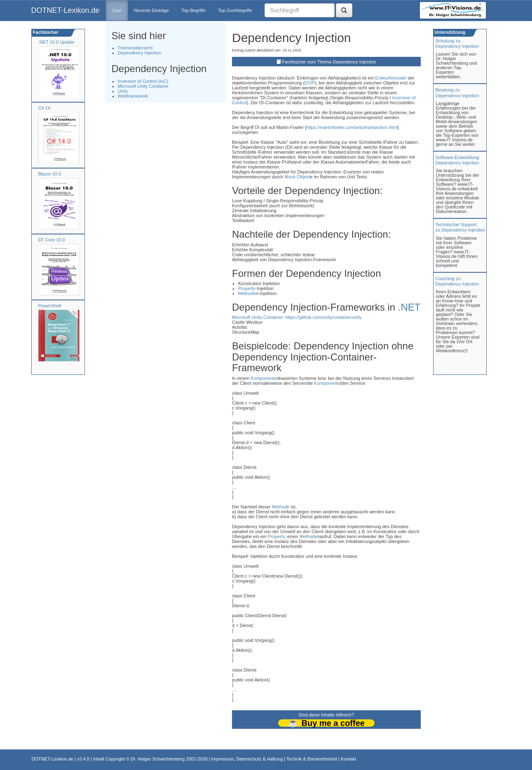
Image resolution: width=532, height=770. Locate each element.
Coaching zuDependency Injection (457, 281)
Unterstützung (450, 32)
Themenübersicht (135, 48)
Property (247, 288)
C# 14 (44, 108)
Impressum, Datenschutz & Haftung (247, 759)
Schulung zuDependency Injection (457, 43)
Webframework (133, 96)
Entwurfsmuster (391, 78)
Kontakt (348, 759)
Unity (123, 91)
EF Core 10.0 (52, 240)
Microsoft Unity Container (143, 86)
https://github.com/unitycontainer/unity (324, 317)
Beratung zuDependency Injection (457, 92)
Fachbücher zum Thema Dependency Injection (329, 62)
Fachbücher (45, 32)
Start (117, 10)
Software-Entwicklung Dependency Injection (457, 160)
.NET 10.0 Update (56, 42)
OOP (309, 83)
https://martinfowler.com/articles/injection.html (352, 127)
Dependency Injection (140, 53)
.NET (409, 307)
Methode (247, 293)
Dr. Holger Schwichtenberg (158, 759)
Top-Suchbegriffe (235, 10)
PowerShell (50, 306)
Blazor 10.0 (50, 174)
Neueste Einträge (151, 10)
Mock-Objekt (298, 177)
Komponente (263, 378)
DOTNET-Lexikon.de (66, 10)
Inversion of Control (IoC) (143, 81)
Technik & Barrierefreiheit (312, 759)
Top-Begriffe (193, 10)
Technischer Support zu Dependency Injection (460, 227)
